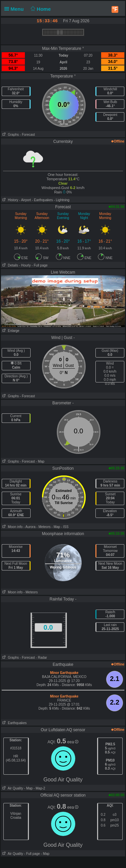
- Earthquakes (42, 200)
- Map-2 (39, 788)
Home (40, 9)
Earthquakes (14, 723)
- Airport (25, 200)
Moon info (12, 527)
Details (10, 265)
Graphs (10, 135)
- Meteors (43, 527)
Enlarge (10, 331)
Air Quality (12, 788)
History (10, 200)
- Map (40, 461)
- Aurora (30, 527)
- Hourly (25, 265)
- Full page (39, 265)
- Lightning (62, 200)
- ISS (65, 527)
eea (73, 742)
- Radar (41, 658)
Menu (15, 9)
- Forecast (27, 135)
